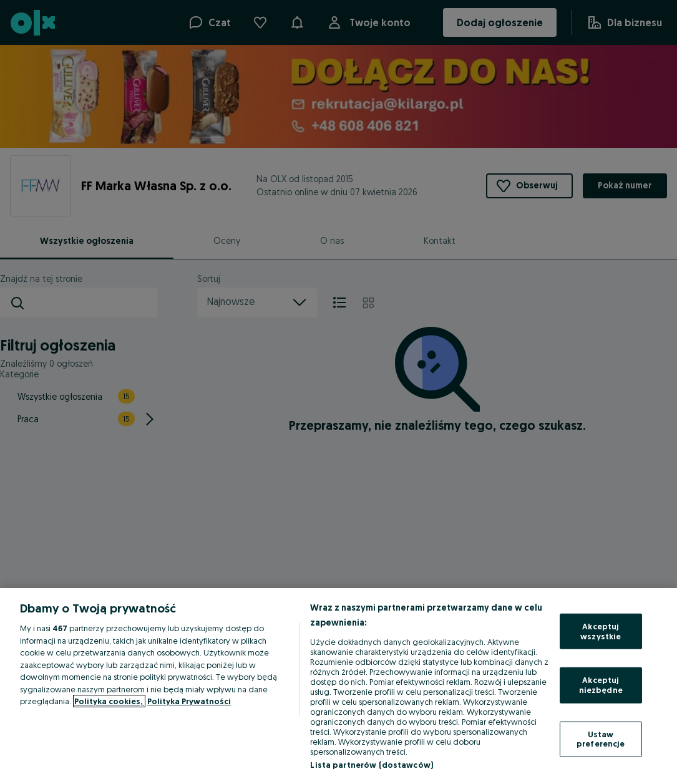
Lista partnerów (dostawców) (372, 765)
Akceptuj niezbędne (601, 685)
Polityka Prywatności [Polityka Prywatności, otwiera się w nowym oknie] (189, 701)
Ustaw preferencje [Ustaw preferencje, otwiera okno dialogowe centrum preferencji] (601, 738)
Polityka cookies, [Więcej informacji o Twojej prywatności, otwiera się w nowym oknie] (109, 701)
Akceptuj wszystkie (601, 631)
